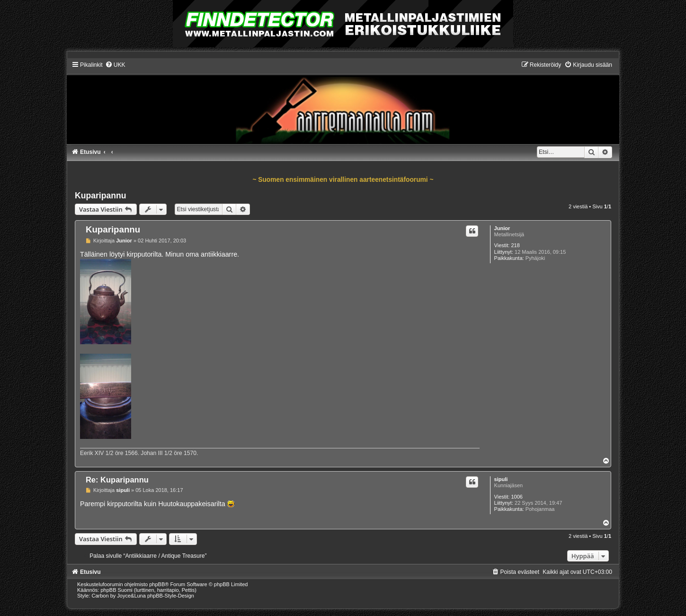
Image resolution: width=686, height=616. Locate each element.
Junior (502, 228)
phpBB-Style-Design (171, 596)
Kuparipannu (101, 196)
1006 (517, 497)
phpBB (157, 584)
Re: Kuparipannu (117, 480)
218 (515, 245)
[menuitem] (115, 65)
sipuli (501, 479)
